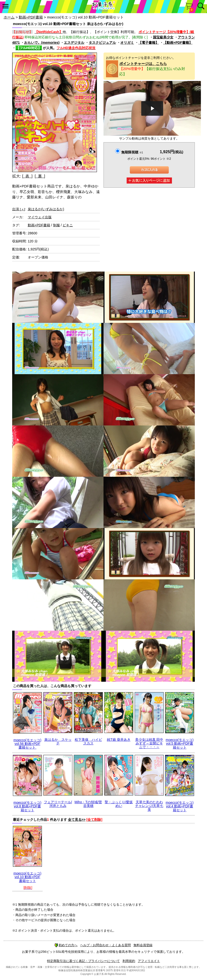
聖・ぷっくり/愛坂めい (119, 804)
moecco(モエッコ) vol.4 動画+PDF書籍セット (179, 806)
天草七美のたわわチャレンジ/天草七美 (149, 806)
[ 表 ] (27, 176)
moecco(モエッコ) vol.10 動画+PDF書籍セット (27, 877)
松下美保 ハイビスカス (88, 741)
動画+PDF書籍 (31, 17)
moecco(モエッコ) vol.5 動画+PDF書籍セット (179, 744)
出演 (19, 209)
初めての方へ (66, 945)
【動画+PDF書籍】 (178, 43)
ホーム (9, 17)
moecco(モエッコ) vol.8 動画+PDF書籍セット (27, 806)
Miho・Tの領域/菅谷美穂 (88, 804)
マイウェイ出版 (40, 217)
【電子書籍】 (149, 43)
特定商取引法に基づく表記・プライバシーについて (83, 961)
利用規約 (129, 961)
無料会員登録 (143, 945)
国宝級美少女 (163, 37)
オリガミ (127, 43)
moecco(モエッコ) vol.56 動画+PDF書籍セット (27, 744)
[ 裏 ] (40, 176)
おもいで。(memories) (42, 43)
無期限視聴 (132, 152)
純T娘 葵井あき (119, 740)
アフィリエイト (149, 961)
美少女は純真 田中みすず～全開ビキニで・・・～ (149, 743)
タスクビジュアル (102, 43)
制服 (56, 225)
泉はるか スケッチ (58, 741)
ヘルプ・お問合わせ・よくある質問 (105, 945)
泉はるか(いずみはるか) (46, 209)
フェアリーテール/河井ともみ (58, 804)
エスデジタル (74, 43)
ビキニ (68, 225)
